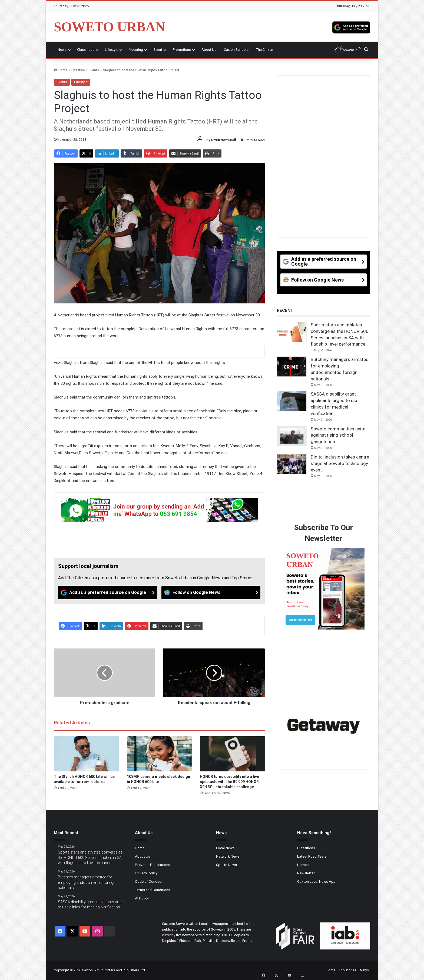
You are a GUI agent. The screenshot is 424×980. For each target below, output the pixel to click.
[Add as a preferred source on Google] (351, 27)
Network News (228, 856)
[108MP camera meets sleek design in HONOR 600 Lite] (159, 754)
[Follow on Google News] (211, 593)
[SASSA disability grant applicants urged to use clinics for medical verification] (292, 401)
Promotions (182, 50)
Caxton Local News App (316, 881)
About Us (209, 50)
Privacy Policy (146, 873)
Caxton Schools (236, 50)
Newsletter (306, 873)
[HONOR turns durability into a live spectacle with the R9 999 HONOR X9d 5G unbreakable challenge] (232, 754)
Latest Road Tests (312, 856)
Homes (303, 865)
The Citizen (265, 50)
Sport (158, 50)
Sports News (226, 865)
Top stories (348, 970)
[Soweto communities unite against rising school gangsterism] (292, 436)
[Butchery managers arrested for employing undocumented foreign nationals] (292, 367)
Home (61, 70)
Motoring (136, 50)
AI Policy (142, 898)
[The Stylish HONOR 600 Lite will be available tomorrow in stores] (86, 754)
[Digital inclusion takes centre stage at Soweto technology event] (292, 464)
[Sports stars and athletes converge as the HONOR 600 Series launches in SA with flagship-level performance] (292, 332)
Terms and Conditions (153, 890)
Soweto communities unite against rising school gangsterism (338, 435)
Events (94, 70)
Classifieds (86, 50)
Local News (225, 848)
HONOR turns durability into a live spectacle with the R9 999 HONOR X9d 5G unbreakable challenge (229, 782)
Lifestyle (112, 50)
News (62, 50)
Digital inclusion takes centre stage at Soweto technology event (340, 463)
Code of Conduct (149, 881)
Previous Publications (153, 865)
